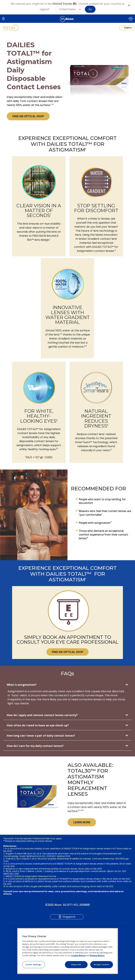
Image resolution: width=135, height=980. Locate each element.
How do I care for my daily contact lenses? (35, 746)
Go (90, 9)
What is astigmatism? (22, 685)
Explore (128, 28)
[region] (68, 951)
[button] (70, 9)
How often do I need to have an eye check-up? (38, 725)
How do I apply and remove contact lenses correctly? (42, 715)
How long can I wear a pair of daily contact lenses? (41, 736)
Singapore (69, 917)
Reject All (76, 964)
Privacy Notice (97, 955)
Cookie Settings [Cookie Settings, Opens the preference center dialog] (34, 964)
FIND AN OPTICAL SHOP (28, 116)
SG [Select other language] (3, 19)
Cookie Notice (78, 955)
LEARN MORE (82, 822)
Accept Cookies (102, 964)
